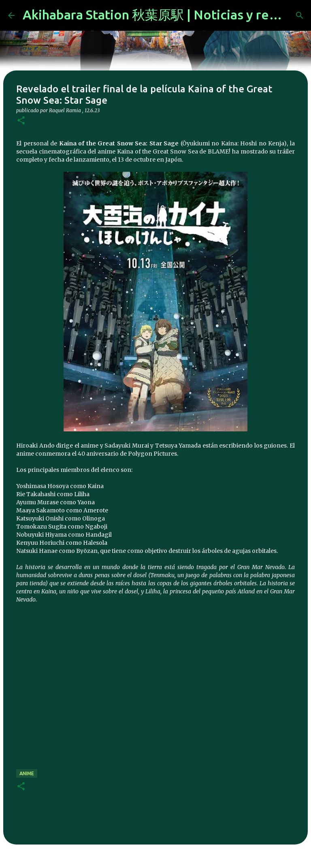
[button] (21, 121)
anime (27, 773)
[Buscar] (300, 15)
